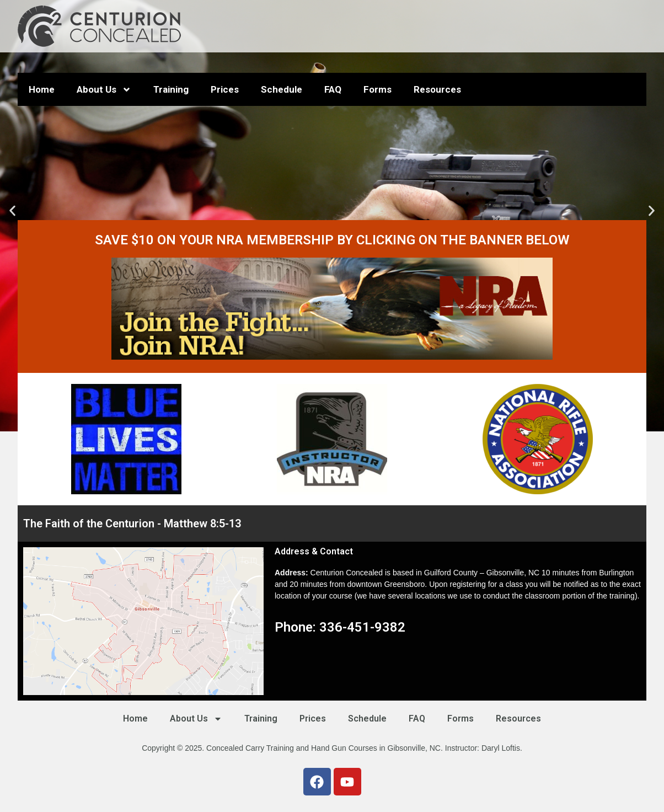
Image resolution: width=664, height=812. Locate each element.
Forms (377, 89)
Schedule (282, 89)
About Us (104, 90)
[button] (12, 211)
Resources (437, 89)
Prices (225, 89)
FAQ (333, 89)
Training (171, 89)
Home (42, 89)
